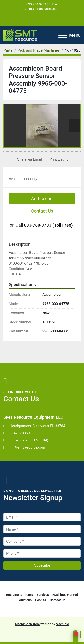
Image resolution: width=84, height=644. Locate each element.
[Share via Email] (29, 159)
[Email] (42, 517)
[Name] (42, 529)
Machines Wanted (65, 595)
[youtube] (42, 18)
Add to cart (42, 199)
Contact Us (42, 211)
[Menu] (63, 35)
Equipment (14, 595)
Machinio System (27, 624)
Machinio (62, 624)
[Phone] (42, 553)
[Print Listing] (58, 159)
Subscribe (42, 565)
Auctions (25, 600)
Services (43, 595)
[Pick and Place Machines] (39, 50)
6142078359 (20, 433)
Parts (29, 595)
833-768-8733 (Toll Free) (43, 4)
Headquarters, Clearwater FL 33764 (37, 426)
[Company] (42, 541)
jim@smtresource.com (43, 9)
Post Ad (41, 600)
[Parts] (8, 50)
